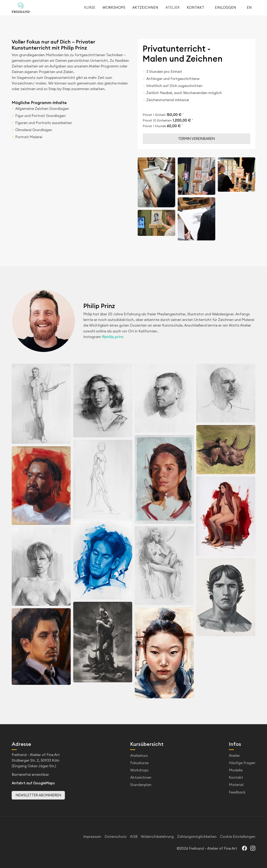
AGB (134, 837)
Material (236, 785)
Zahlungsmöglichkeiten (197, 837)
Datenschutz (116, 837)
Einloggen (225, 7)
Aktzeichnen (141, 777)
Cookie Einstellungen (238, 837)
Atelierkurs (139, 756)
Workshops (139, 770)
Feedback (237, 792)
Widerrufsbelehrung (157, 837)
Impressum (92, 837)
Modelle (236, 770)
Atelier (234, 756)
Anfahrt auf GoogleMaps (33, 783)
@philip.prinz (113, 337)
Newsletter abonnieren (38, 795)
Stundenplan (141, 785)
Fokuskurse (139, 763)
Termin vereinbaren (196, 139)
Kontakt (236, 777)
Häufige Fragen (242, 763)
